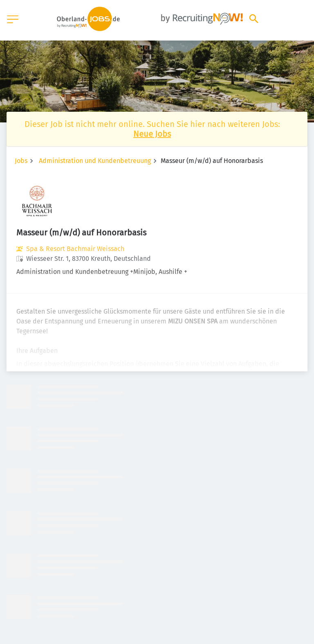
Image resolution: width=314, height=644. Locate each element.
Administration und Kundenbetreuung (95, 161)
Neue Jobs (152, 134)
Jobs (21, 161)
